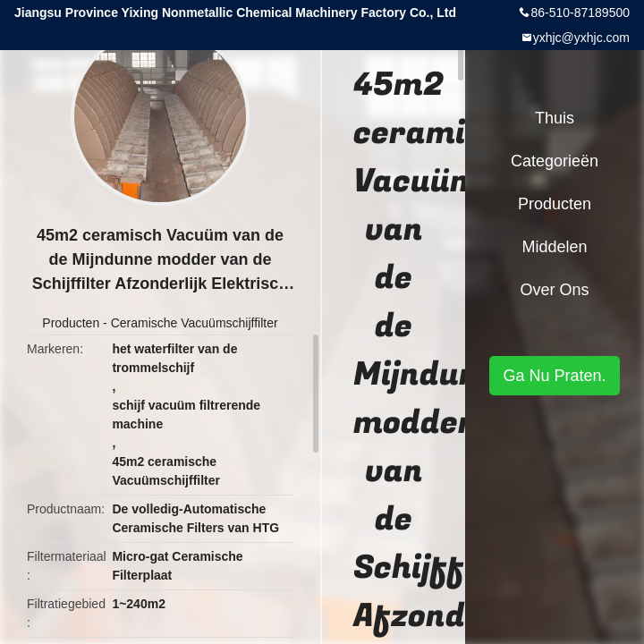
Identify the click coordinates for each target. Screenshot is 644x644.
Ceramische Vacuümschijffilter (195, 323)
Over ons (554, 290)
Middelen (554, 247)
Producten (71, 323)
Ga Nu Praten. (554, 376)
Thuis (555, 118)
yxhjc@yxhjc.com (581, 38)
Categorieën (555, 161)
